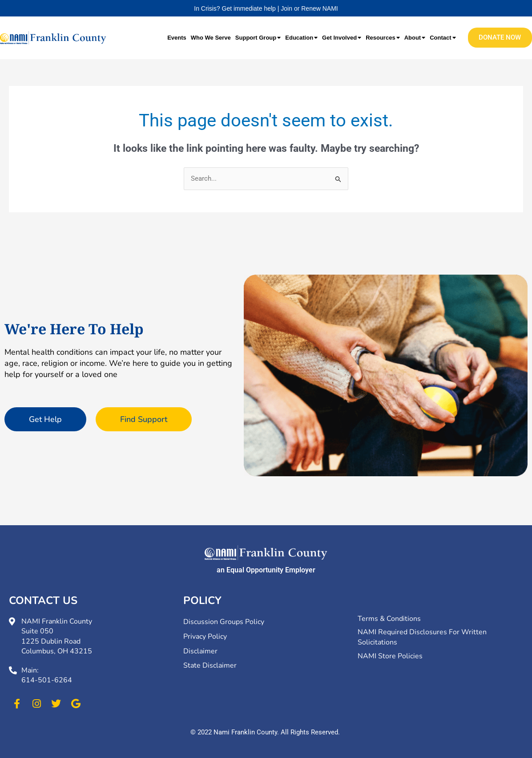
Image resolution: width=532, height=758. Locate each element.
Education (301, 38)
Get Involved (342, 38)
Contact (443, 38)
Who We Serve (211, 38)
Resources (383, 38)
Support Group (258, 38)
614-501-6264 (47, 680)
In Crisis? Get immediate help (235, 8)
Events (177, 38)
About (415, 38)
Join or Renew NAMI (309, 8)
